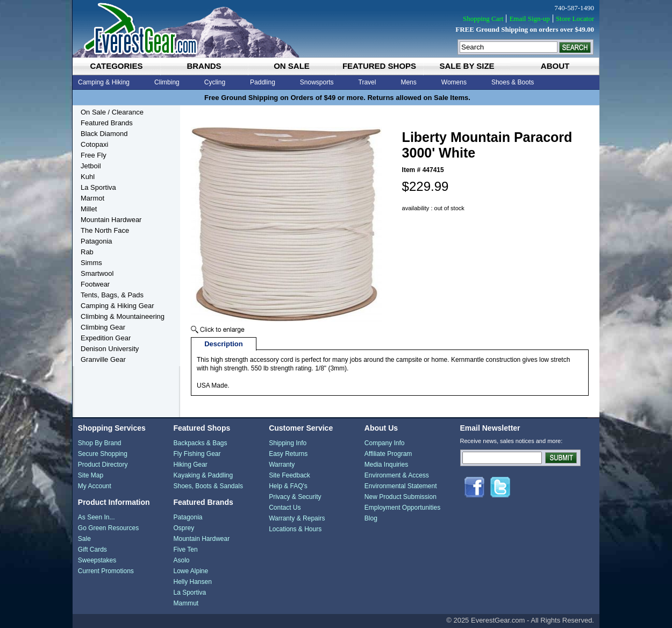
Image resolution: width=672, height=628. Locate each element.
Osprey (184, 528)
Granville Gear (103, 359)
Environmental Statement (401, 486)
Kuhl (88, 177)
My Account (95, 486)
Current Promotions (106, 571)
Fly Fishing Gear (197, 454)
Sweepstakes (97, 560)
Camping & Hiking (104, 82)
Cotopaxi (94, 144)
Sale (84, 539)
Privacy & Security (295, 497)
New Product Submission (401, 497)
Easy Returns (288, 454)
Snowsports (317, 82)
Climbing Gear (103, 327)
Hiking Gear (190, 465)
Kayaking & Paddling (203, 475)
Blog (371, 518)
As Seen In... (96, 517)
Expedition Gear (106, 338)
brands (204, 66)
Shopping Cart (483, 19)
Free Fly (94, 155)
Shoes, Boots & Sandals (208, 486)
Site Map (91, 475)
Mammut (186, 603)
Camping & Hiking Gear (117, 306)
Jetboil (91, 166)
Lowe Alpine (191, 571)
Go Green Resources (108, 528)
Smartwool (97, 273)
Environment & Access (397, 475)
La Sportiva (98, 187)
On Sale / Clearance (112, 112)
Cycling (215, 82)
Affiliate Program (388, 454)
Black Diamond (104, 134)
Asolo (181, 560)
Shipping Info (288, 443)
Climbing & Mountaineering (123, 316)
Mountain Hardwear (111, 220)
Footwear (95, 284)
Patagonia (96, 241)
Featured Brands (107, 123)
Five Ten (185, 549)
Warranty (282, 465)
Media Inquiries (386, 465)
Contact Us (285, 508)
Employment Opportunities (402, 508)
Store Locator (575, 19)
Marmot (92, 198)
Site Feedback (289, 475)
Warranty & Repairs (297, 518)
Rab (87, 252)
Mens (408, 82)
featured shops (379, 66)
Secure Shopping (103, 454)
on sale (292, 66)
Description (224, 344)
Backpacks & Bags (200, 443)
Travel (367, 82)
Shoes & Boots (513, 82)
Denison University (110, 349)
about (555, 66)
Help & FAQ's (288, 486)
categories (116, 66)
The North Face (105, 230)
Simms (91, 263)
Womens (454, 82)
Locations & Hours (295, 529)
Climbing (167, 82)
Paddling (263, 82)
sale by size (467, 66)
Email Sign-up (529, 19)
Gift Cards (92, 549)
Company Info (385, 443)
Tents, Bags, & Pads (112, 295)
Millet (89, 209)
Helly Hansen (192, 582)
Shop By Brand (100, 443)
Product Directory (103, 465)
